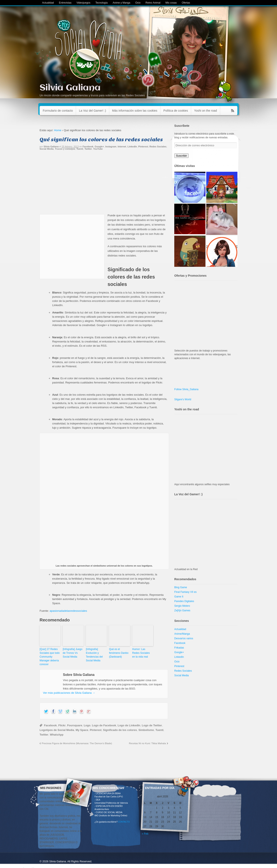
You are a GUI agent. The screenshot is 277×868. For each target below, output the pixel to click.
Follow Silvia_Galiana (186, 389)
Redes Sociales (158, 147)
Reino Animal (153, 3)
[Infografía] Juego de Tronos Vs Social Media (73, 653)
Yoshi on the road (205, 111)
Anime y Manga (121, 3)
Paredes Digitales (184, 601)
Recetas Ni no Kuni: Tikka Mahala (147, 743)
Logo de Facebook (104, 725)
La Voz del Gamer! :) (92, 111)
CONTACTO (124, 822)
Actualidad (48, 3)
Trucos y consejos (65, 149)
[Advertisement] (104, 184)
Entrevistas (65, 3)
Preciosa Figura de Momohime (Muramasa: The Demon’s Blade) (77, 743)
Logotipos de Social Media (57, 730)
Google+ (99, 147)
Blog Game (181, 587)
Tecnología (101, 3)
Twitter (88, 149)
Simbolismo (146, 730)
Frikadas (179, 648)
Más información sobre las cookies (135, 111)
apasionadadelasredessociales (68, 611)
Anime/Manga (182, 634)
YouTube (98, 149)
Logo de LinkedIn (129, 725)
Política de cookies (176, 111)
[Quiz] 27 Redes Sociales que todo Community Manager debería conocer (50, 657)
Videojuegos (83, 3)
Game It (179, 597)
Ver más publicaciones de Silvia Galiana (69, 693)
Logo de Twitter (152, 725)
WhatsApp (57, 735)
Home (58, 130)
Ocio (138, 3)
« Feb (145, 834)
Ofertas (186, 3)
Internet (122, 147)
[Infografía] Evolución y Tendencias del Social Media (94, 655)
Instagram (111, 147)
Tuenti (80, 149)
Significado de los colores (120, 730)
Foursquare (75, 725)
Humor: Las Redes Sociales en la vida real (141, 653)
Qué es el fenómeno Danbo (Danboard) (119, 653)
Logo (87, 725)
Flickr (62, 725)
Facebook (88, 147)
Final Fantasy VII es (185, 592)
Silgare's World (183, 399)
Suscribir (181, 156)
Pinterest (143, 147)
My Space (82, 730)
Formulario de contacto (58, 111)
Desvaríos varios (184, 638)
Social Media (47, 149)
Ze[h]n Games (182, 610)
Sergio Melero (182, 606)
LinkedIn (132, 147)
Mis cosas (171, 3)
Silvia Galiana (70, 88)
